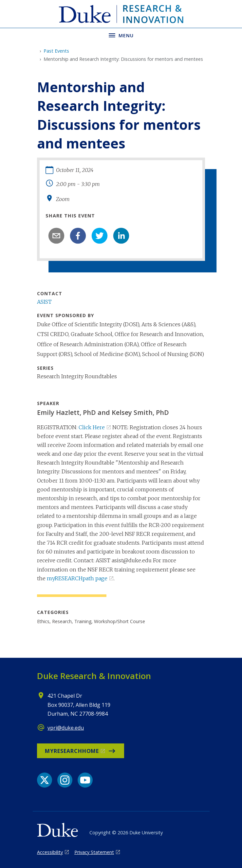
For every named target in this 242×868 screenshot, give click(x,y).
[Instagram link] (65, 780)
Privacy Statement (94, 852)
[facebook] (78, 236)
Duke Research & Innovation (94, 676)
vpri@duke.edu (66, 728)
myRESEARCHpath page (77, 578)
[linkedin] (121, 236)
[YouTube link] (85, 780)
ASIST (44, 302)
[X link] (45, 780)
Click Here (92, 427)
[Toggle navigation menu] (121, 35)
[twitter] (100, 236)
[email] (56, 236)
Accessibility (50, 852)
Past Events (56, 51)
